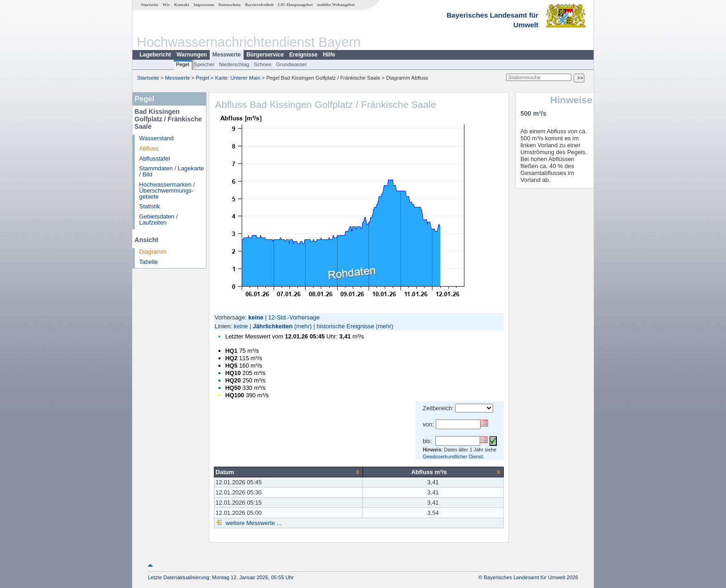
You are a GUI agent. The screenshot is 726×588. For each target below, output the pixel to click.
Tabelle (149, 262)
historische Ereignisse (345, 326)
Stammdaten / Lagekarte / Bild (172, 171)
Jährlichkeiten (273, 326)
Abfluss (149, 148)
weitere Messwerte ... (253, 523)
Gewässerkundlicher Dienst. (454, 457)
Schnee (263, 64)
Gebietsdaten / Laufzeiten (159, 219)
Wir (166, 5)
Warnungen (192, 55)
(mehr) (303, 326)
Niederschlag (234, 64)
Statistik (150, 206)
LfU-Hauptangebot (295, 5)
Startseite (150, 5)
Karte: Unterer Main (238, 78)
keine (241, 326)
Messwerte (227, 55)
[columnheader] (288, 472)
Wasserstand (156, 138)
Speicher (204, 64)
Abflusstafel (155, 159)
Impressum (204, 5)
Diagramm (153, 252)
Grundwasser (291, 64)
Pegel (183, 64)
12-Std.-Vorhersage (294, 317)
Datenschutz (229, 5)
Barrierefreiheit (259, 5)
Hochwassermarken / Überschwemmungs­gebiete (167, 191)
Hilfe (329, 55)
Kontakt (182, 5)
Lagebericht (155, 55)
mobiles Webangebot (336, 5)
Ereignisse (304, 55)
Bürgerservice (265, 55)
